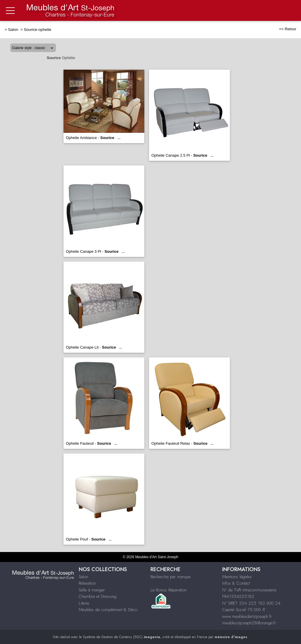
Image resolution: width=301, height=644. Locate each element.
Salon (14, 30)
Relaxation (87, 583)
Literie (84, 603)
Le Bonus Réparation (169, 590)
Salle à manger (92, 590)
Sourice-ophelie (37, 30)
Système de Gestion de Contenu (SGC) (122, 637)
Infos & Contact (236, 583)
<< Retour (288, 29)
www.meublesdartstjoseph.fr (247, 616)
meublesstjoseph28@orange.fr (249, 623)
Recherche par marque (170, 577)
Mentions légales (237, 577)
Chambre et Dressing (98, 596)
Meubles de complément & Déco (108, 610)
